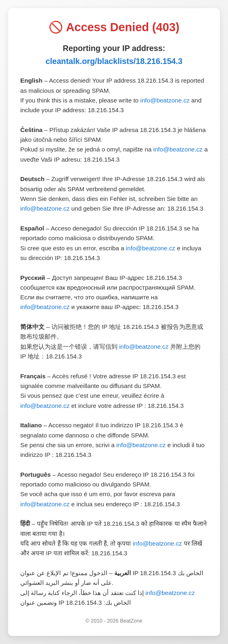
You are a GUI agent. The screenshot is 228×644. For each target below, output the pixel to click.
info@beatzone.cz (165, 100)
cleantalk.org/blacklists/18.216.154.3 (114, 61)
